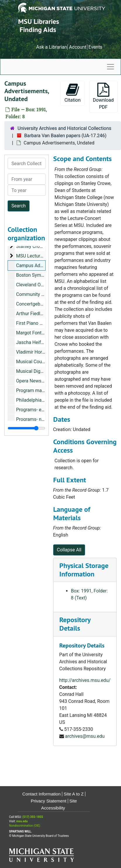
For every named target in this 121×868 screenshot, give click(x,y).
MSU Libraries (39, 21)
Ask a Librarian (52, 47)
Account (78, 47)
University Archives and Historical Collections (64, 128)
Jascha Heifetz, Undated (41, 342)
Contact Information (41, 794)
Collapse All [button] (69, 550)
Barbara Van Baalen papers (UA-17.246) (65, 136)
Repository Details (75, 624)
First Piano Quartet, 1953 (42, 323)
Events (95, 47)
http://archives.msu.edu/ (85, 680)
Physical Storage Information (84, 570)
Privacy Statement (49, 801)
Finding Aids (38, 30)
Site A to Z (74, 794)
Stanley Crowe (31, 246)
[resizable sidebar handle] (26, 428)
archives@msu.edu (85, 736)
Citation (72, 93)
